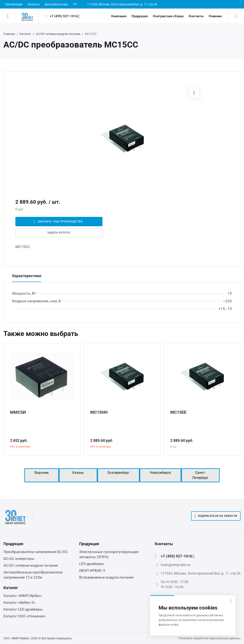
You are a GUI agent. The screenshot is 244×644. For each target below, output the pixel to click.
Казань (78, 473)
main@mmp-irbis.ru (176, 565)
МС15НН (99, 412)
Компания (119, 16)
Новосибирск (160, 473)
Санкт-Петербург (200, 475)
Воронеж (42, 473)
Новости (34, 4)
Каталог (25, 34)
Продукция (140, 16)
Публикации (14, 4)
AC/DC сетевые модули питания (58, 34)
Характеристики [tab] (27, 276)
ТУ (75, 4)
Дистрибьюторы (56, 4)
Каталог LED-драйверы (23, 609)
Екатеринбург (118, 473)
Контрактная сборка (168, 16)
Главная (9, 34)
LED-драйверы (92, 564)
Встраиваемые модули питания (106, 577)
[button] (194, 93)
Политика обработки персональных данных (210, 638)
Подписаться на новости (216, 516)
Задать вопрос (59, 233)
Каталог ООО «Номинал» (25, 616)
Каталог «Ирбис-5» (19, 602)
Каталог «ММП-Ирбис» (23, 596)
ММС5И (18, 412)
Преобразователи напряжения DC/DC (36, 552)
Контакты (196, 16)
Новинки (215, 16)
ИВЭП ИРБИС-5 (92, 571)
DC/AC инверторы (19, 559)
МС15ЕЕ (178, 412)
